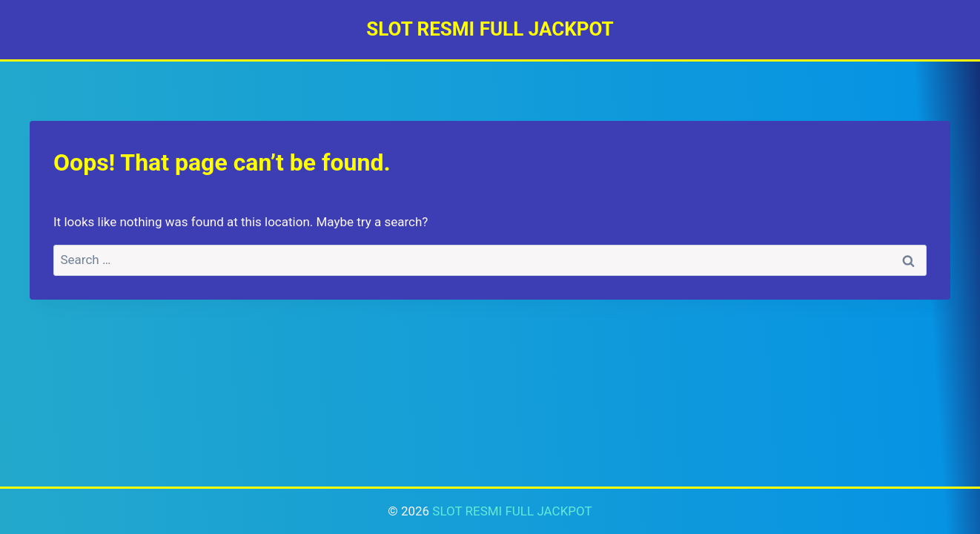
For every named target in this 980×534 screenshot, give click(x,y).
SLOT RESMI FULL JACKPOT (512, 511)
